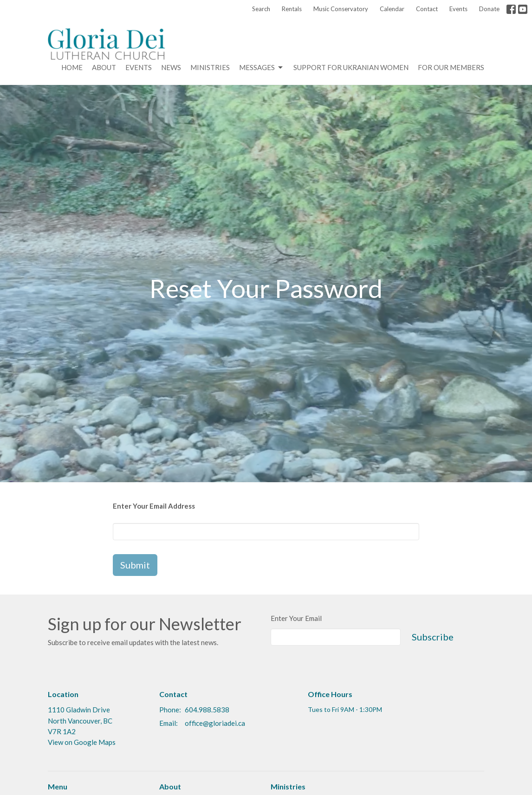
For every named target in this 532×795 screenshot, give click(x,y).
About (104, 67)
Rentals (292, 9)
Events (458, 9)
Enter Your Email (296, 618)
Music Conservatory (341, 9)
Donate (489, 9)
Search (261, 9)
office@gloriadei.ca (215, 723)
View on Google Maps (82, 742)
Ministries (210, 67)
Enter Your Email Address (154, 506)
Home (72, 67)
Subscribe (433, 637)
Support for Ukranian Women (351, 67)
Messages (262, 68)
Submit (135, 565)
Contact (427, 9)
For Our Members (451, 67)
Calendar (392, 9)
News (171, 67)
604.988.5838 (207, 710)
